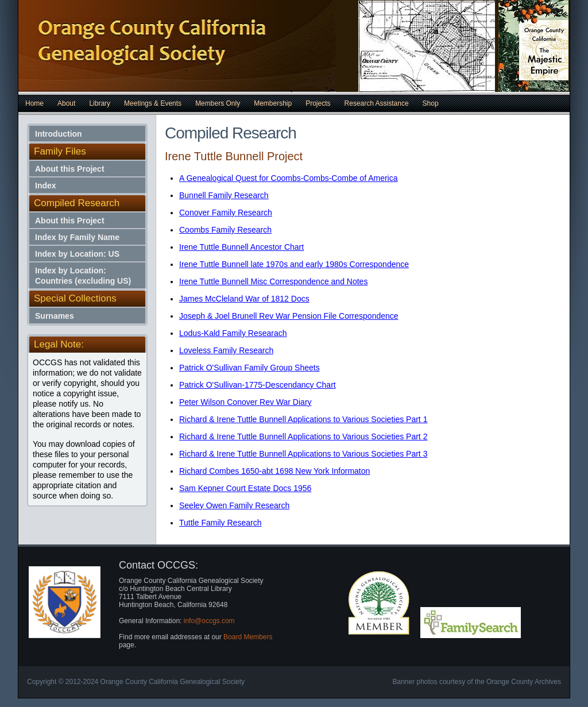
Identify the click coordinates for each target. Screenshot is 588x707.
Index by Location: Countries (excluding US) (83, 276)
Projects (318, 103)
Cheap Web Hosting (305, 689)
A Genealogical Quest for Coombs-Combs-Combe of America (289, 178)
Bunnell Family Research (224, 195)
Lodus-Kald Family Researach (233, 333)
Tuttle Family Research (220, 523)
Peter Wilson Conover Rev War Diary (245, 402)
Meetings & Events (153, 103)
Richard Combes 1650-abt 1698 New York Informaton (274, 471)
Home (34, 103)
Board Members (248, 637)
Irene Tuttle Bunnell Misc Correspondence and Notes (273, 281)
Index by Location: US (77, 254)
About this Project (70, 169)
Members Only (218, 103)
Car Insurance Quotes (370, 689)
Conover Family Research (226, 213)
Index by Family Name (77, 237)
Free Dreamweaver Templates (230, 689)
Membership (273, 103)
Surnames (55, 316)
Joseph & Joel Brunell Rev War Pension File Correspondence (289, 316)
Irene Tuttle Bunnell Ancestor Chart (241, 247)
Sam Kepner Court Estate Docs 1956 (245, 488)
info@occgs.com (209, 621)
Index (46, 186)
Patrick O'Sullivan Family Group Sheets (249, 368)
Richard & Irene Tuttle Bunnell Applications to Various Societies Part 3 (303, 454)
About (66, 103)
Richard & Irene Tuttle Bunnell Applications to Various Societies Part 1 (303, 419)
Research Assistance (377, 103)
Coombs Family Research (225, 230)
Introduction (59, 134)
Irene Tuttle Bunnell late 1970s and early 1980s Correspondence (294, 264)
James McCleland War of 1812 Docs (244, 299)
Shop (431, 103)
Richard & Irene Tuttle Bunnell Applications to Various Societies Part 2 (303, 436)
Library (100, 103)
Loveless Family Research (226, 350)
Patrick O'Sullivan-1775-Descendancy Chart (258, 385)
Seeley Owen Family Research (234, 505)
